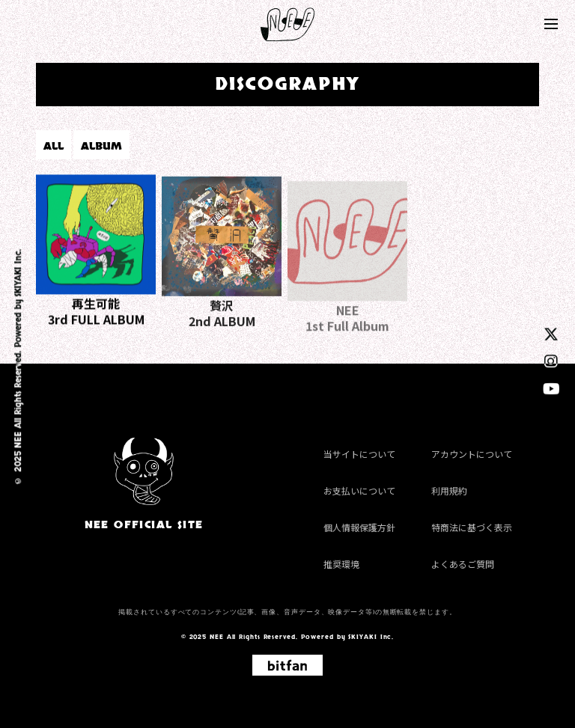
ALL (54, 146)
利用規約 (449, 490)
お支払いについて (359, 490)
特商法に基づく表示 (472, 527)
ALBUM (101, 146)
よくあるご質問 (463, 564)
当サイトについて (359, 454)
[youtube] (551, 388)
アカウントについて (472, 454)
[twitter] (551, 333)
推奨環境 (341, 564)
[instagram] (551, 360)
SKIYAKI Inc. (18, 272)
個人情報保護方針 (359, 527)
